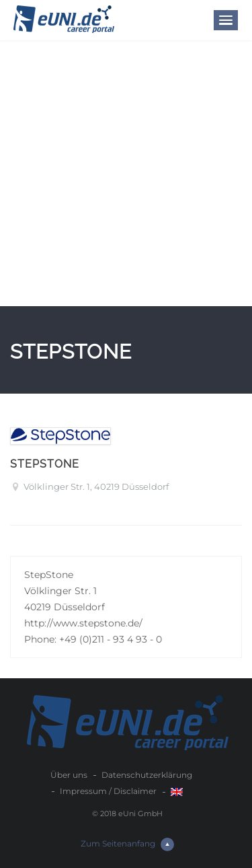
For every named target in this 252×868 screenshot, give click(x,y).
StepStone (45, 464)
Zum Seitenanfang (127, 844)
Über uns (69, 775)
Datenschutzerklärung (147, 775)
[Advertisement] (126, 173)
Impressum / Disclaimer (108, 791)
